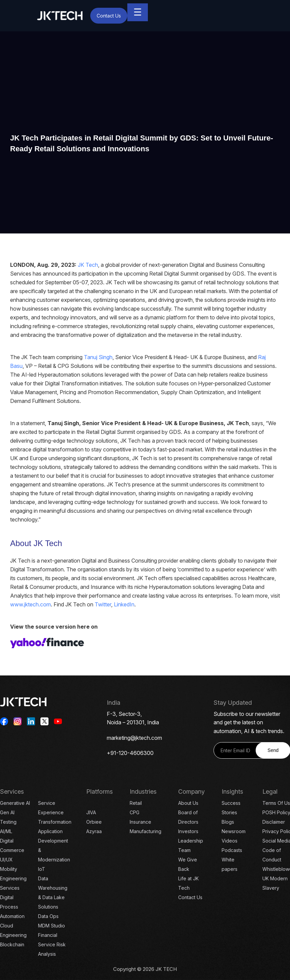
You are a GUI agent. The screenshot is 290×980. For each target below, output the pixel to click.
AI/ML (6, 831)
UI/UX (6, 860)
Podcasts (232, 850)
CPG (135, 812)
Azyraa (94, 831)
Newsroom (234, 831)
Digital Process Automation (12, 907)
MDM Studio (52, 926)
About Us (188, 803)
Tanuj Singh (98, 357)
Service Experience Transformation (55, 812)
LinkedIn (124, 604)
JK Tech (88, 265)
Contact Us (109, 16)
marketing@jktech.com (134, 738)
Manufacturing (146, 831)
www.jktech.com (30, 604)
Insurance (140, 822)
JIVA (91, 812)
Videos (230, 841)
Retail (136, 803)
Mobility (9, 869)
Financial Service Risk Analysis (52, 944)
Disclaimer (274, 822)
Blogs (228, 822)
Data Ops (48, 916)
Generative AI (15, 803)
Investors (188, 831)
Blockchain (12, 944)
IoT (42, 869)
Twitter (103, 604)
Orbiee (94, 822)
